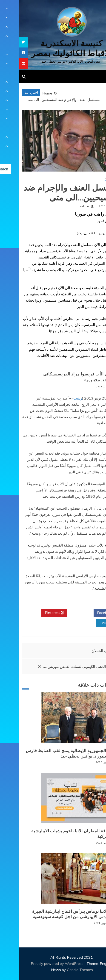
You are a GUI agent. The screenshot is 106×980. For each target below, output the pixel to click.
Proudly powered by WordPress (39, 963)
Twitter (62, 613)
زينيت (59, 398)
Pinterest (36, 613)
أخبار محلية (93, 179)
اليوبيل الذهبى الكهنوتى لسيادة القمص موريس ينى (60, 666)
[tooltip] (5, 42)
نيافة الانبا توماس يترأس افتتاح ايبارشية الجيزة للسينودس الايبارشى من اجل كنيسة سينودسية (56, 914)
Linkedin (89, 623)
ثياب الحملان (82, 651)
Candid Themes (61, 970)
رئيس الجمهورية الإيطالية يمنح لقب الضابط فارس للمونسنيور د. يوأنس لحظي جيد (53, 753)
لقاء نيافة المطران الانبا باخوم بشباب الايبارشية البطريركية (56, 834)
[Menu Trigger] (94, 10)
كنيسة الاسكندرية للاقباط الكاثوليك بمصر (53, 48)
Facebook (88, 613)
